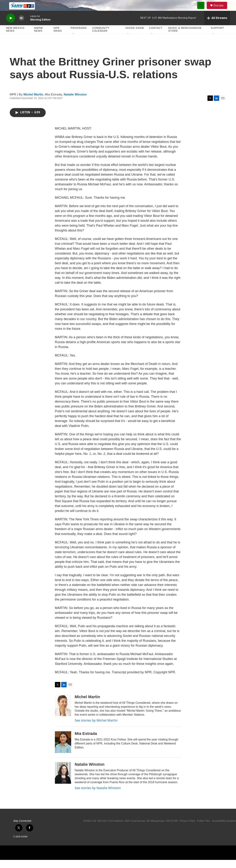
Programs (79, 36)
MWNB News (38, 37)
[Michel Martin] (63, 713)
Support (217, 36)
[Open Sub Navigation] (73, 42)
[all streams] (217, 26)
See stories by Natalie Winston (98, 796)
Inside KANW (135, 36)
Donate (221, 9)
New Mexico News (15, 37)
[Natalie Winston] (63, 781)
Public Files (203, 829)
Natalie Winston (75, 103)
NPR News (58, 37)
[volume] (21, 26)
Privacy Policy (187, 829)
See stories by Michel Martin (96, 728)
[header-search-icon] (203, 10)
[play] (11, 26)
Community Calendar (101, 37)
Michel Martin (33, 103)
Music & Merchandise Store (185, 37)
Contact (156, 36)
